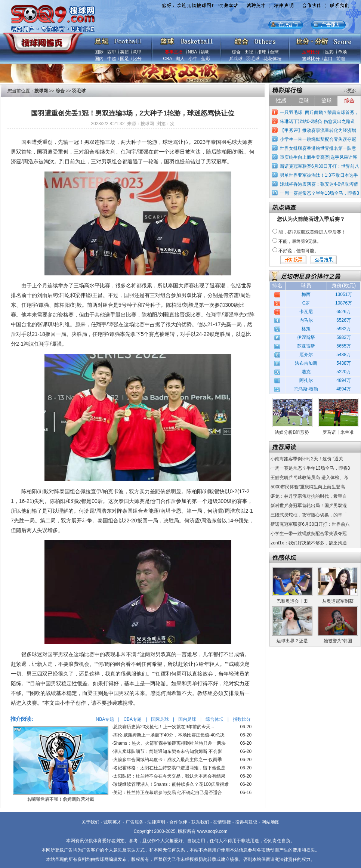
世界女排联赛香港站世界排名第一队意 (318, 148)
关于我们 (90, 822)
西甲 (112, 52)
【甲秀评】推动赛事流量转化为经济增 (318, 130)
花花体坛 (272, 59)
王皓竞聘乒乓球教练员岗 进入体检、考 (309, 478)
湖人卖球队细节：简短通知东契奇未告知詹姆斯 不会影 (168, 751)
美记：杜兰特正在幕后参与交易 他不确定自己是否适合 (168, 793)
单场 (342, 52)
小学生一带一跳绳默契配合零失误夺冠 (318, 139)
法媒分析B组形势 (292, 432)
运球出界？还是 (292, 641)
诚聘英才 (112, 822)
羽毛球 (253, 59)
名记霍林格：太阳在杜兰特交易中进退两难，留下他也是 (169, 768)
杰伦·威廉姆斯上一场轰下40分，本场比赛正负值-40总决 (169, 735)
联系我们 (200, 822)
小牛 (193, 59)
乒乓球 (236, 59)
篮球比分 (311, 59)
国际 (99, 52)
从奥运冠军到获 (338, 601)
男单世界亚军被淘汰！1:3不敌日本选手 (319, 175)
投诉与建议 (246, 822)
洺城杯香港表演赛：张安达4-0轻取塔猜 (319, 184)
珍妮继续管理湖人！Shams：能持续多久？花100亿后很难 (171, 784)
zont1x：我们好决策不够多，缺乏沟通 (308, 543)
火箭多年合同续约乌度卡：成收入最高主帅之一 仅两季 (168, 760)
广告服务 (135, 822)
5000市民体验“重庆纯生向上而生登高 (308, 487)
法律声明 (156, 822)
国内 (99, 59)
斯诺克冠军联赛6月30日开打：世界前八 (320, 166)
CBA (167, 59)
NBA (192, 52)
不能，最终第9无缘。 (300, 241)
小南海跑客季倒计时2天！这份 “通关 (307, 459)
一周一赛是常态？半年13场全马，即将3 (320, 193)
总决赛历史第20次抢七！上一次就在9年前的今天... (164, 727)
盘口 (328, 59)
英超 (124, 52)
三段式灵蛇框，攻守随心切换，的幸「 (309, 515)
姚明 (205, 52)
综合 (236, 52)
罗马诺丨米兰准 (338, 432)
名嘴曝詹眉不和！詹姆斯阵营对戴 (61, 799)
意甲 (137, 52)
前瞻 (341, 59)
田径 (249, 52)
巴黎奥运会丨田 (292, 601)
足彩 (329, 52)
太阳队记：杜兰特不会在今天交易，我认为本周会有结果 (169, 776)
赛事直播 (174, 52)
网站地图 (271, 822)
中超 (112, 59)
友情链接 (222, 822)
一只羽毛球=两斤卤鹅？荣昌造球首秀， (319, 112)
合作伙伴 (178, 822)
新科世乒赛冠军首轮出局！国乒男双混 (309, 506)
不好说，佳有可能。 (299, 251)
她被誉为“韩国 (338, 641)
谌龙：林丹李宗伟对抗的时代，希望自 (309, 496)
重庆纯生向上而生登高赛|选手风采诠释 (319, 157)
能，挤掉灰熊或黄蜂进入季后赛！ (312, 232)
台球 (274, 52)
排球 (262, 52)
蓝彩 (206, 59)
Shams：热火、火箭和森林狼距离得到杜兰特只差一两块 (169, 743)
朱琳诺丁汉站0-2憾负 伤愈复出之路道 (317, 121)
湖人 (180, 59)
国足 (124, 59)
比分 (137, 59)
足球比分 (311, 52)
